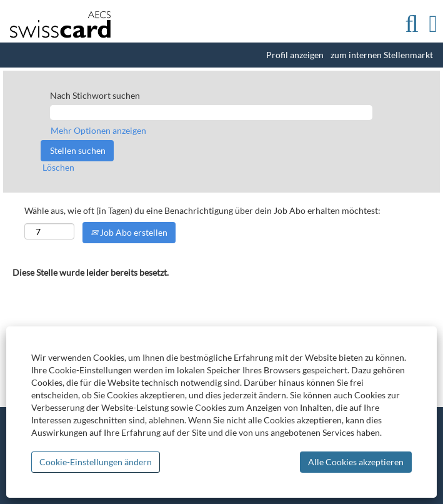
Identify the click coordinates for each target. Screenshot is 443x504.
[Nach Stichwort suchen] (211, 113)
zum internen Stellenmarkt (382, 55)
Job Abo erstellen (129, 232)
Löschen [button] (58, 167)
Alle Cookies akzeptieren (356, 462)
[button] (433, 23)
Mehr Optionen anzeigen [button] (98, 130)
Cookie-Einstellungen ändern (96, 462)
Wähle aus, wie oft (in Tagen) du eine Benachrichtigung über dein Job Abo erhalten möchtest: (202, 210)
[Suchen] (412, 23)
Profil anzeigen (295, 55)
